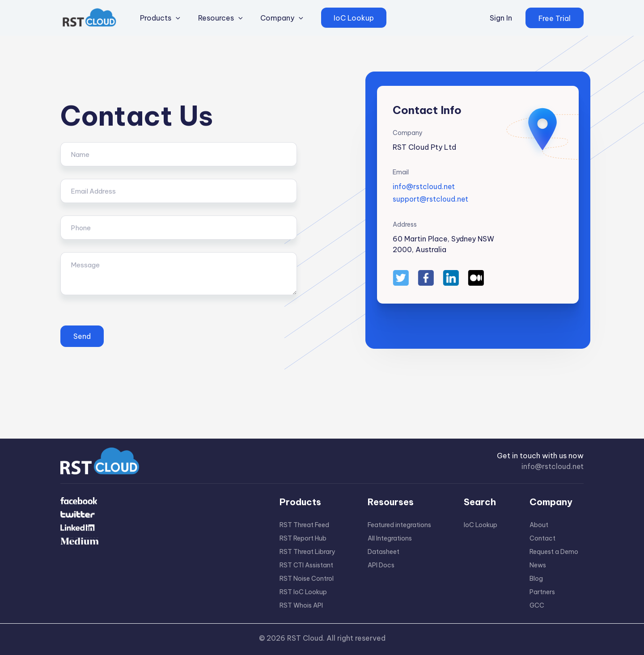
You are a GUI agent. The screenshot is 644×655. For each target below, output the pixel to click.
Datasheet (383, 552)
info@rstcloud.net (424, 186)
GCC (537, 605)
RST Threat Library (307, 552)
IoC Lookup (481, 525)
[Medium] (157, 555)
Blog (536, 579)
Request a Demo (554, 552)
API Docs (381, 565)
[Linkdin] (157, 537)
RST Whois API (301, 605)
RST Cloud (305, 638)
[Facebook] (157, 502)
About (539, 525)
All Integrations (390, 538)
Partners (542, 592)
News (538, 565)
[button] (555, 18)
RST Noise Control (307, 579)
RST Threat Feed (304, 525)
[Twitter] (157, 520)
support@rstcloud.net (431, 199)
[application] (174, 18)
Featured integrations (399, 525)
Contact (542, 538)
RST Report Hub (303, 538)
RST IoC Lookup (303, 592)
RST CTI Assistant (306, 565)
